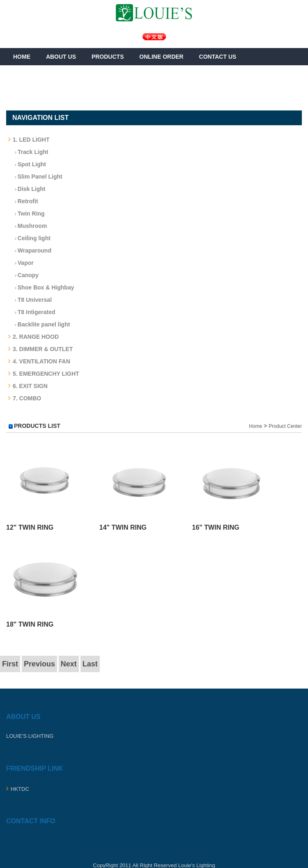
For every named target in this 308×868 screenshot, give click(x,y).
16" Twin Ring (215, 527)
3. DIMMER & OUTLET (40, 349)
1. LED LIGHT (29, 140)
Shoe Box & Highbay (42, 287)
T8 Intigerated (33, 312)
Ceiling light (30, 238)
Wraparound (31, 250)
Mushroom (29, 226)
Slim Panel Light (36, 177)
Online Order (161, 57)
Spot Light (28, 164)
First (10, 664)
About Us (61, 57)
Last (90, 664)
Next (69, 664)
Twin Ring (28, 214)
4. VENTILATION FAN (39, 361)
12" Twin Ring (30, 527)
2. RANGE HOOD (33, 337)
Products (108, 57)
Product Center (285, 426)
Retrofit (24, 201)
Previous (39, 664)
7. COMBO (25, 398)
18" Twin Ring (30, 624)
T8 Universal (31, 300)
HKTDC (18, 789)
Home (22, 57)
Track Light (29, 152)
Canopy (24, 275)
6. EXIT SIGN (28, 386)
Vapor (22, 263)
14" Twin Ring (123, 527)
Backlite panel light (40, 324)
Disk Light (28, 189)
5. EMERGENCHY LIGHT (44, 374)
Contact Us (218, 57)
